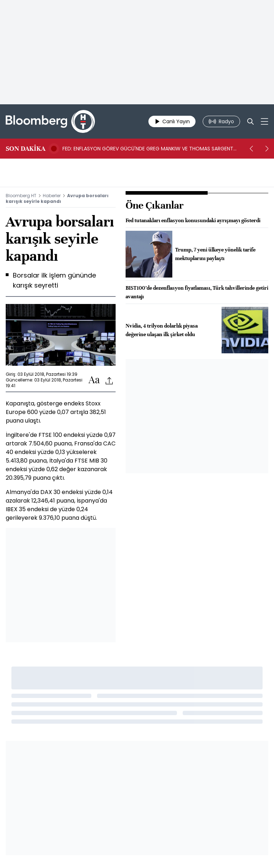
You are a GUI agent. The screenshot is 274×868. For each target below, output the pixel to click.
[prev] (251, 149)
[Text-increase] (94, 380)
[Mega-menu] (265, 121)
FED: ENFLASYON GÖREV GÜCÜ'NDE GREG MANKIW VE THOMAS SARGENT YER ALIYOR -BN (148, 149)
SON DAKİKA (26, 149)
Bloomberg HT (21, 196)
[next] (267, 149)
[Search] (250, 121)
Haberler (52, 196)
